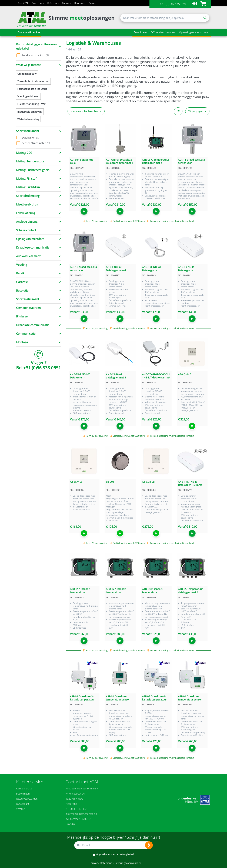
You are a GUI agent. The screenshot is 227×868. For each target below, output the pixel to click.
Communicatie (26, 334)
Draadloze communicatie (33, 247)
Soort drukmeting (28, 196)
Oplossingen (38, 3)
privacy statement (101, 863)
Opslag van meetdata (30, 239)
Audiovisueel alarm (29, 256)
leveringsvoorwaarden (128, 863)
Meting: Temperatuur (30, 161)
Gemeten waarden (28, 308)
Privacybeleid (127, 854)
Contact (93, 3)
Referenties (53, 3)
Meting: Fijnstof (26, 179)
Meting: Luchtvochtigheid (33, 170)
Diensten (66, 3)
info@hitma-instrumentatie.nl (81, 814)
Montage (22, 342)
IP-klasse (22, 316)
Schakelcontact (26, 230)
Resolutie (22, 291)
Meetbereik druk (27, 204)
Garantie (22, 282)
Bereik (20, 273)
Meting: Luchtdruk (28, 187)
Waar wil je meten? (29, 65)
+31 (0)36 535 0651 (42, 368)
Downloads (80, 3)
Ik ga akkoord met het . (115, 854)
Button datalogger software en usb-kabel (36, 46)
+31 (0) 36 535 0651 (174, 4)
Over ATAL (23, 3)
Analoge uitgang (27, 222)
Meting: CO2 (24, 153)
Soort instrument (28, 131)
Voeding (22, 265)
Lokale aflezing (26, 213)
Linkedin (70, 824)
